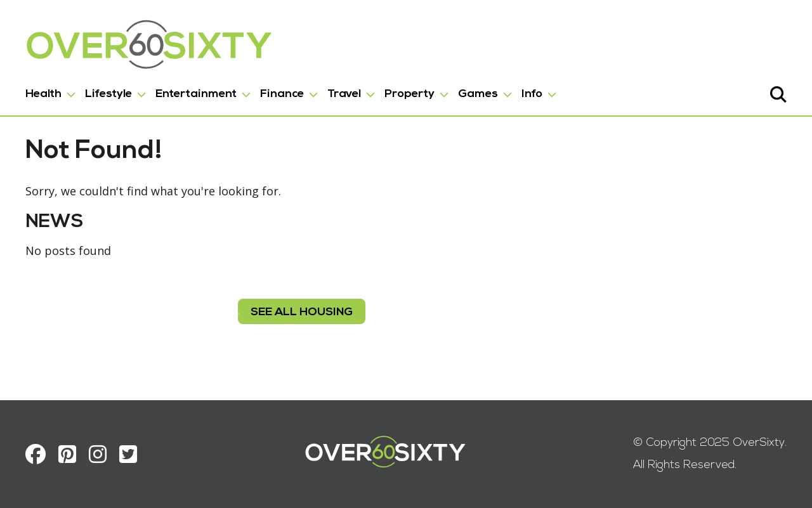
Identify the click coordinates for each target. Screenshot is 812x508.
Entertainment (196, 94)
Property (409, 94)
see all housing (302, 312)
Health (43, 94)
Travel (344, 94)
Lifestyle (108, 94)
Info (532, 94)
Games (478, 94)
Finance (282, 94)
